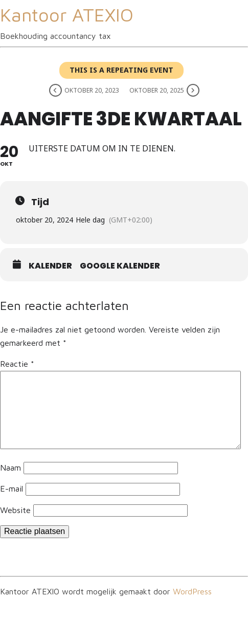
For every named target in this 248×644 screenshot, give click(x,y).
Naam (10, 468)
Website (15, 510)
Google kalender (120, 266)
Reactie (17, 364)
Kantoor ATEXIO (67, 15)
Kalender (50, 266)
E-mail (12, 488)
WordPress (192, 591)
